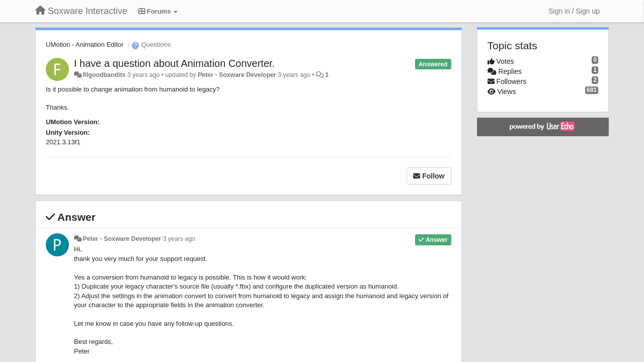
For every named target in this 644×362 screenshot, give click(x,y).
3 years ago (179, 239)
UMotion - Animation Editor (85, 44)
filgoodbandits (104, 75)
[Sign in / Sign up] (574, 11)
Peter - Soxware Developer (237, 75)
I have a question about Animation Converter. (174, 63)
